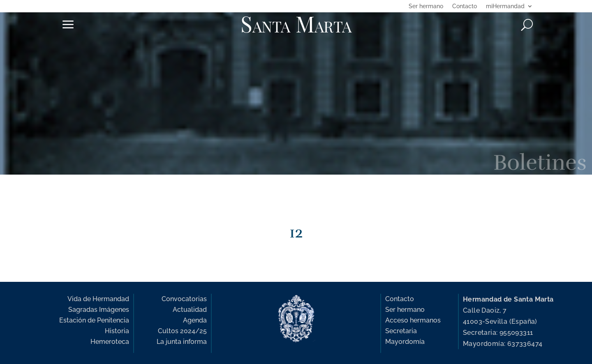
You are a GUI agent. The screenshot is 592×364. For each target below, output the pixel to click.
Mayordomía (405, 342)
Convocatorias (184, 299)
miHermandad (505, 6)
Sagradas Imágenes (99, 310)
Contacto (465, 6)
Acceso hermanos (413, 320)
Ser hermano (426, 6)
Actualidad (190, 310)
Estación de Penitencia (94, 320)
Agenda (195, 320)
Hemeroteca (110, 342)
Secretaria (401, 331)
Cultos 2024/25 (182, 331)
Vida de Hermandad (98, 299)
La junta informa (182, 342)
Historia (117, 331)
